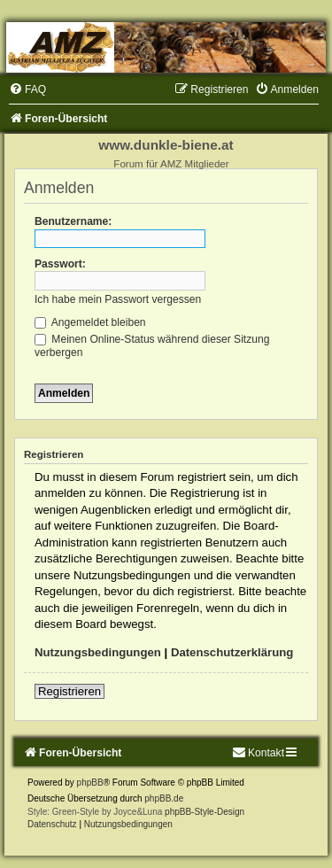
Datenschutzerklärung (232, 652)
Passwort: (60, 264)
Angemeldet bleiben (90, 322)
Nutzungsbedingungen (98, 652)
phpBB (90, 783)
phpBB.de (164, 798)
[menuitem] (27, 89)
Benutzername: (73, 221)
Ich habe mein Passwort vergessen (118, 299)
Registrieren (69, 691)
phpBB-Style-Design (205, 812)
